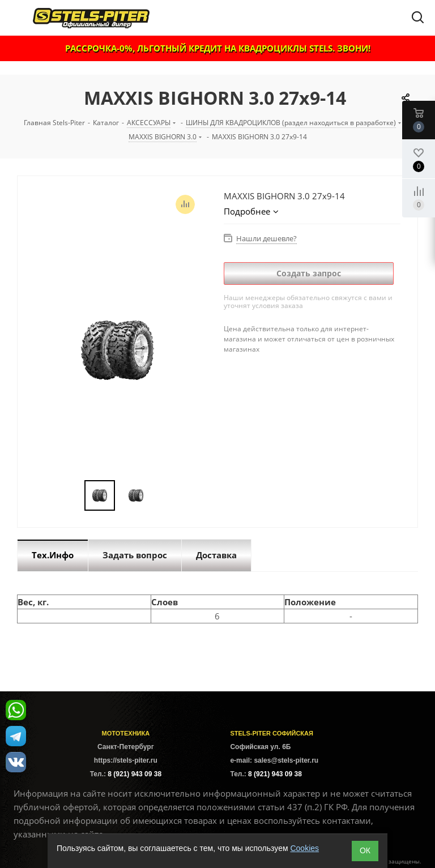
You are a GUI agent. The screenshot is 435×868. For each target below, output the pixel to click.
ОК (365, 850)
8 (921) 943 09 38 (135, 774)
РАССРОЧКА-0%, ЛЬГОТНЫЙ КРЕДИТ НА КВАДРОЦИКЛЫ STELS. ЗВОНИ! (218, 48)
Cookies (304, 848)
